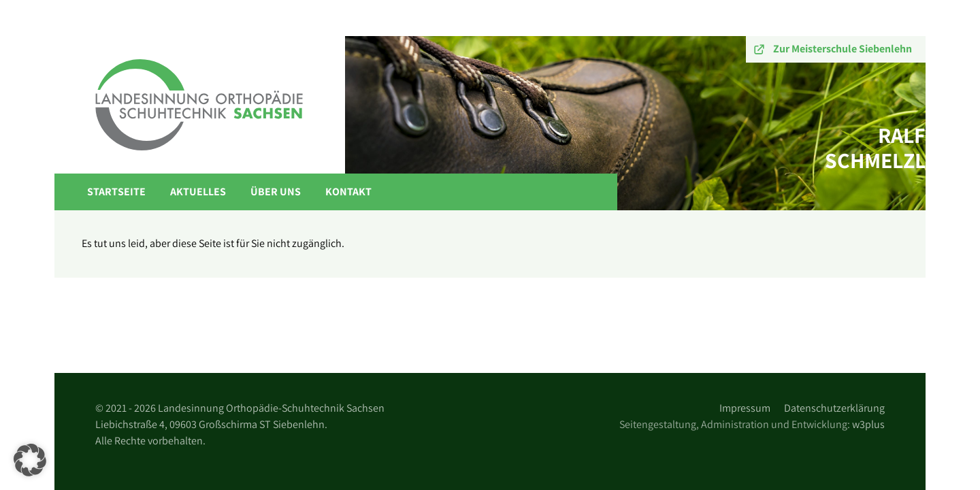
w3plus (868, 424)
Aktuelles (198, 192)
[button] (30, 460)
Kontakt (348, 192)
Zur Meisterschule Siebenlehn (843, 49)
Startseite (116, 192)
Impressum (745, 408)
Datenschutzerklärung (834, 408)
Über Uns (276, 192)
